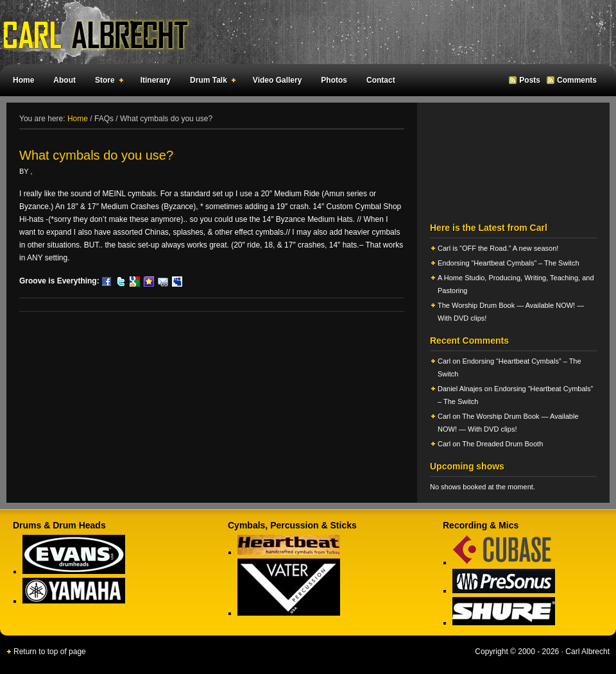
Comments (577, 80)
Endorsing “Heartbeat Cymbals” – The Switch (509, 263)
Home (23, 80)
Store (107, 82)
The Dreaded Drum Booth (502, 444)
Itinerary (156, 80)
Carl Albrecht (302, 32)
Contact (381, 80)
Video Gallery (277, 80)
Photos (334, 80)
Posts (530, 80)
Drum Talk (210, 82)
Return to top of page (50, 652)
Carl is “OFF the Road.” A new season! (498, 248)
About (64, 80)
